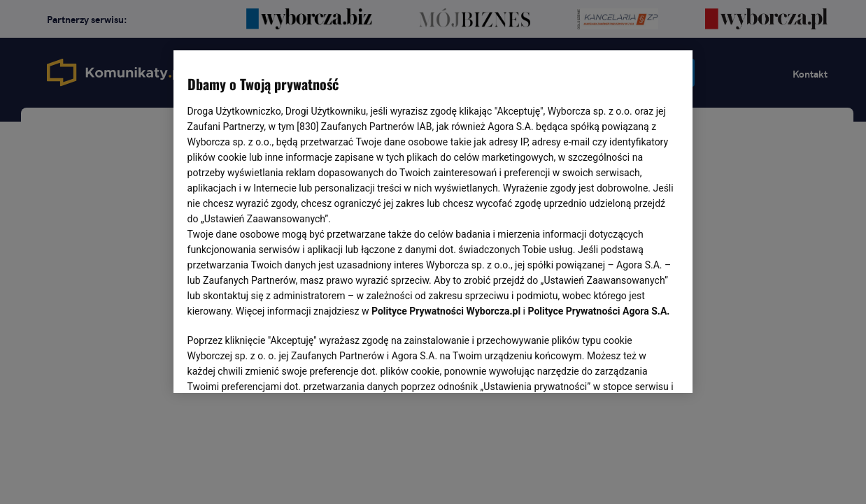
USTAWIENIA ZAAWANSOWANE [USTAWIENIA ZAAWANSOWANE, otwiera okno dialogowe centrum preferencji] (279, 365)
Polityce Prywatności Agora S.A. (599, 311)
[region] (433, 220)
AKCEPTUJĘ (631, 366)
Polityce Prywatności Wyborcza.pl (446, 311)
